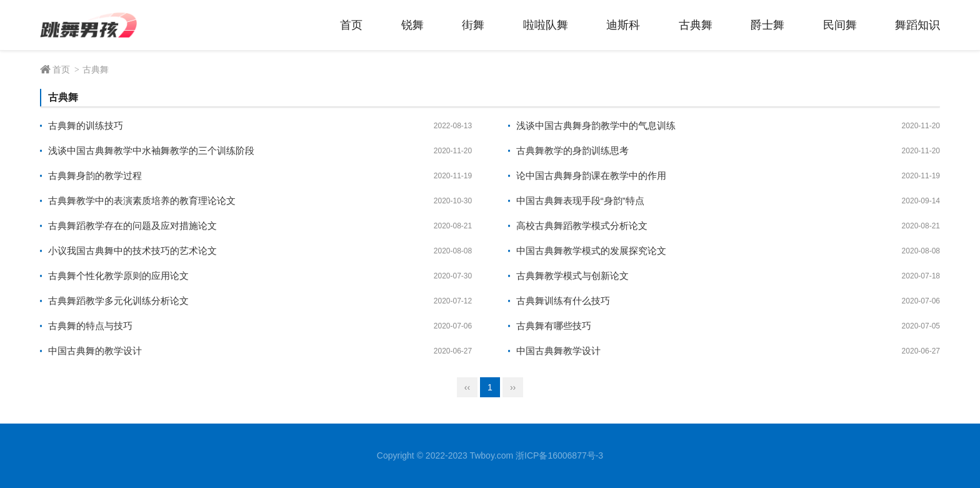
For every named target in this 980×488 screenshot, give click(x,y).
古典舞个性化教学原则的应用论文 (118, 276)
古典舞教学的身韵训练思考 (572, 150)
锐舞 (412, 25)
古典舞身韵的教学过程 (95, 175)
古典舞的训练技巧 (86, 125)
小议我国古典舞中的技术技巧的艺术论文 (132, 251)
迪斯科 (623, 25)
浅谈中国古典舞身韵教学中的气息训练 (596, 125)
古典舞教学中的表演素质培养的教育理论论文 (142, 201)
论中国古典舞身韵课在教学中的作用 (591, 175)
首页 (351, 25)
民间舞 (840, 25)
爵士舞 (767, 25)
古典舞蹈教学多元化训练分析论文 (118, 301)
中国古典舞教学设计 (558, 351)
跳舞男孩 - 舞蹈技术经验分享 (99, 25)
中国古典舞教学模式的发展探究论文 (591, 251)
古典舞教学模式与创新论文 (572, 276)
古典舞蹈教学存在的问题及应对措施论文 (132, 226)
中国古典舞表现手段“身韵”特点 (580, 201)
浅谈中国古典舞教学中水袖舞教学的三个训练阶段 (151, 150)
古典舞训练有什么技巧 (563, 301)
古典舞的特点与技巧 (90, 326)
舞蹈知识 (917, 25)
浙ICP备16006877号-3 (559, 455)
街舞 (473, 25)
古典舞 (696, 25)
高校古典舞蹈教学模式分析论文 (582, 226)
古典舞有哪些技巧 (554, 326)
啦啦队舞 (546, 25)
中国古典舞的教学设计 (95, 351)
